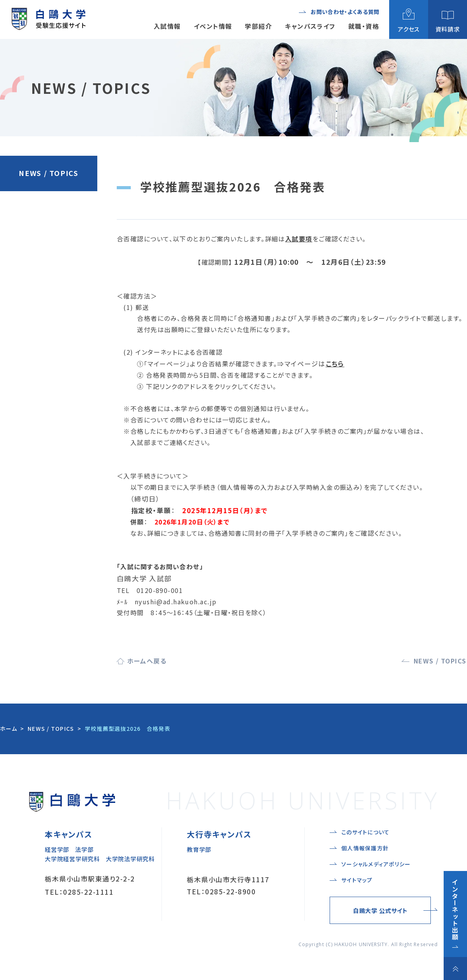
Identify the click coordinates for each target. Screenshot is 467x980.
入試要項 (299, 239)
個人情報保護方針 (365, 848)
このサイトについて (365, 832)
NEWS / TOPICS (48, 173)
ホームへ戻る (147, 661)
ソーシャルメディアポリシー (376, 864)
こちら (335, 364)
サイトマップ (357, 880)
